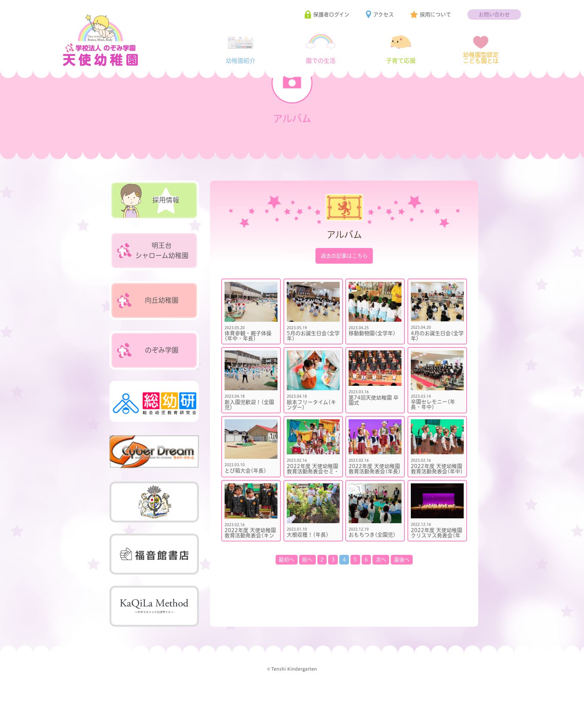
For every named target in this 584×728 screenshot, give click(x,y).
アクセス (383, 15)
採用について (435, 15)
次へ (381, 592)
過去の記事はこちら (344, 288)
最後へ (402, 592)
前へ (307, 592)
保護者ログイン (331, 15)
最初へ (286, 592)
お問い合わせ (494, 15)
